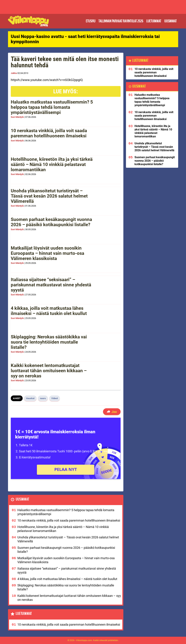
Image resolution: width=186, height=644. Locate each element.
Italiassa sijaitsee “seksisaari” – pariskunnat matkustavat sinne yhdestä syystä (51, 285)
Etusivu (91, 21)
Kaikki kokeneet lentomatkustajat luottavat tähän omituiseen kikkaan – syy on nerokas (49, 371)
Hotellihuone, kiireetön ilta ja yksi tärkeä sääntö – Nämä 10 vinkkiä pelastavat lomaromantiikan (52, 164)
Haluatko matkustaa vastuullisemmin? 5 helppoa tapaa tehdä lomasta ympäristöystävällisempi (52, 107)
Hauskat (30, 398)
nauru (43, 398)
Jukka (14, 73)
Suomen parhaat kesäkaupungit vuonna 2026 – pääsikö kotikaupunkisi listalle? (51, 222)
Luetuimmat (154, 21)
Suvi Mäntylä (17, 117)
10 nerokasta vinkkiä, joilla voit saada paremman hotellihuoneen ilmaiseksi (49, 133)
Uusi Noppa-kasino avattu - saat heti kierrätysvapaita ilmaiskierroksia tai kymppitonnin (85, 39)
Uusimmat (170, 21)
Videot (55, 398)
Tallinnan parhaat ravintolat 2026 (121, 21)
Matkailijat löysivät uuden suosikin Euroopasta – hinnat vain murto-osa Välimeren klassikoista (48, 253)
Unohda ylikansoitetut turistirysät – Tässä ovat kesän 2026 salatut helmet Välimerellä (49, 196)
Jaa (112, 412)
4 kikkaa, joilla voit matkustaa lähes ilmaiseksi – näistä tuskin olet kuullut (49, 311)
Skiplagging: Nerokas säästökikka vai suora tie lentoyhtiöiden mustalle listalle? (49, 342)
